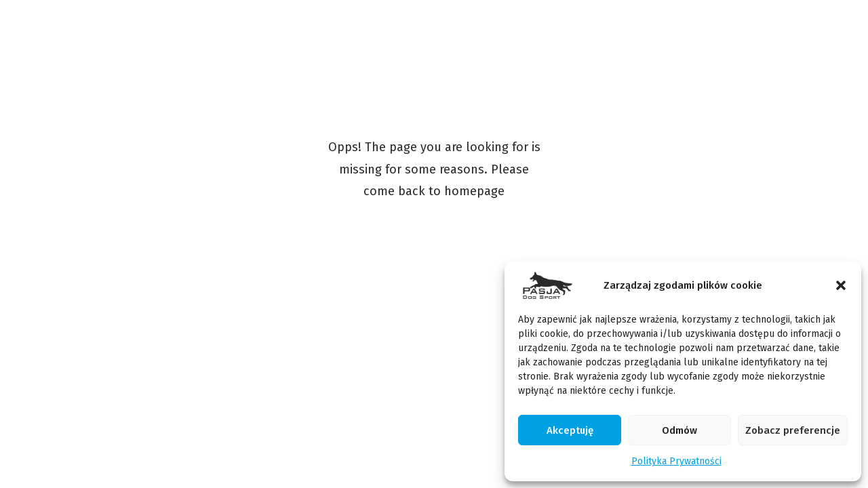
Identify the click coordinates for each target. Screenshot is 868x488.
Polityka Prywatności (676, 461)
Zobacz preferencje (793, 430)
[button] (841, 285)
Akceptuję (570, 430)
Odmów (679, 430)
